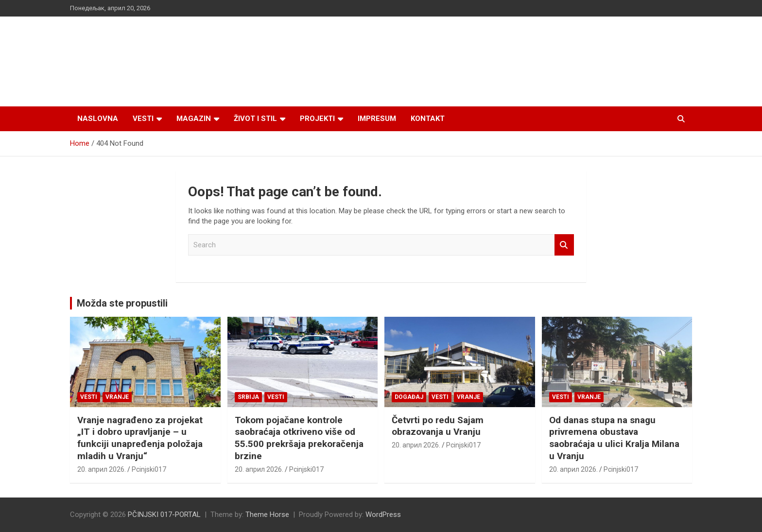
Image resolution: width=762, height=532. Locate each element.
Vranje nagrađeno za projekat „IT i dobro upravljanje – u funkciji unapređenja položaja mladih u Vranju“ (140, 438)
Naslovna (98, 119)
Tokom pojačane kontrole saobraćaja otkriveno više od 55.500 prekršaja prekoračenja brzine (299, 438)
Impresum (377, 119)
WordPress (383, 515)
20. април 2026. (102, 469)
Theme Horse (267, 515)
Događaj (409, 397)
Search (564, 245)
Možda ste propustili (122, 303)
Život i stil (255, 119)
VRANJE (117, 397)
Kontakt (428, 119)
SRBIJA (248, 397)
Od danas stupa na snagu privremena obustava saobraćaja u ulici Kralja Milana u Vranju (614, 438)
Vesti (143, 119)
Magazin (194, 119)
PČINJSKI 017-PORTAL (164, 515)
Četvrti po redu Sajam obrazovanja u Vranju (438, 426)
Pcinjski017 (149, 469)
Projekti (317, 119)
